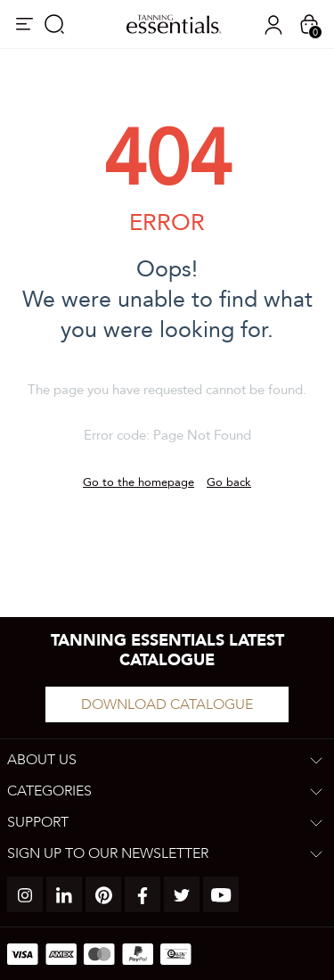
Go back (229, 482)
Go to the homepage (138, 482)
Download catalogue (167, 704)
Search (54, 24)
